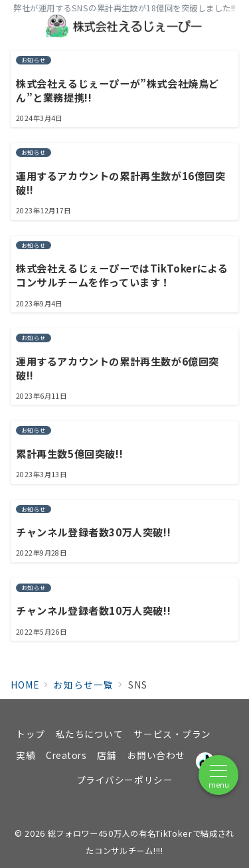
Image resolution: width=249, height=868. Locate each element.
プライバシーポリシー (124, 780)
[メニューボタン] (218, 775)
